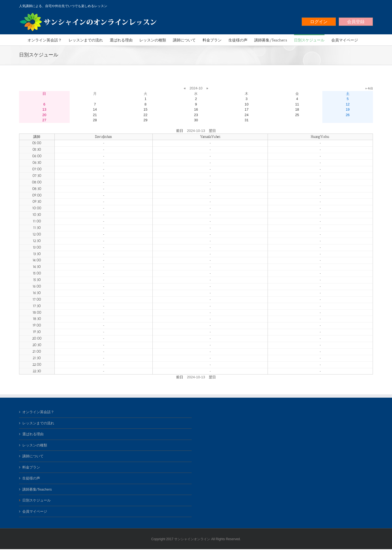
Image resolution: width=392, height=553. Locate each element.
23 (196, 115)
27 (44, 120)
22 (145, 115)
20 (44, 115)
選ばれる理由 (33, 434)
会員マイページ (35, 511)
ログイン (319, 22)
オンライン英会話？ (38, 412)
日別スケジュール (36, 500)
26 (348, 115)
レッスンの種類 (35, 445)
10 (246, 104)
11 (297, 104)
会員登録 (356, 22)
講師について (33, 456)
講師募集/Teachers (37, 489)
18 (297, 109)
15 (145, 109)
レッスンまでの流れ (38, 423)
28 (95, 120)
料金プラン (31, 467)
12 (348, 104)
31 (246, 120)
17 (246, 109)
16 (196, 109)
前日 (180, 131)
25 (297, 115)
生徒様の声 (31, 478)
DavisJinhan (104, 137)
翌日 (212, 131)
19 (348, 109)
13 (44, 109)
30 (196, 120)
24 (246, 115)
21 (95, 115)
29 (145, 120)
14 (95, 109)
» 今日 (369, 88)
